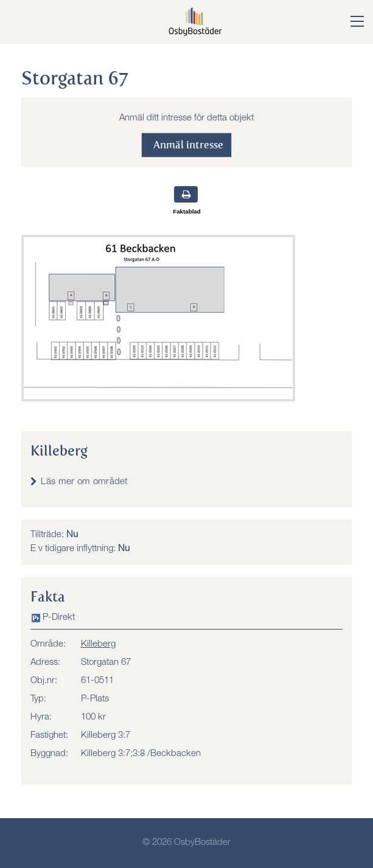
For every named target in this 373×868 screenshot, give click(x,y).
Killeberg (98, 644)
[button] (348, 23)
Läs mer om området (84, 482)
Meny (25, 21)
